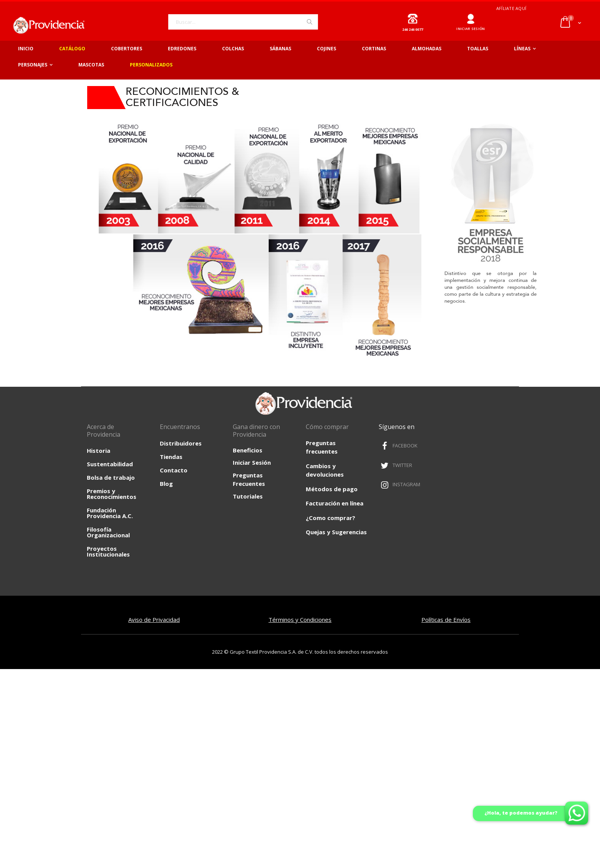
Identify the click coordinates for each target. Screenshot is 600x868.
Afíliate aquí (511, 8)
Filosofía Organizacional (108, 532)
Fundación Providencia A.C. (110, 513)
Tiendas (171, 457)
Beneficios (248, 450)
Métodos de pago (332, 489)
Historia (99, 451)
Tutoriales (248, 496)
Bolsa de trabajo (111, 477)
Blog (166, 484)
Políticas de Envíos (446, 620)
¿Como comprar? (331, 518)
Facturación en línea (335, 503)
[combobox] (243, 22)
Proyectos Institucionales (108, 551)
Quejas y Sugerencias (336, 532)
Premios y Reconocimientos (112, 494)
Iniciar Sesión (252, 462)
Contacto (174, 470)
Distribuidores (181, 443)
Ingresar (471, 16)
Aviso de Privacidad (154, 620)
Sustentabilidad (110, 464)
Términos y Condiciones (300, 620)
